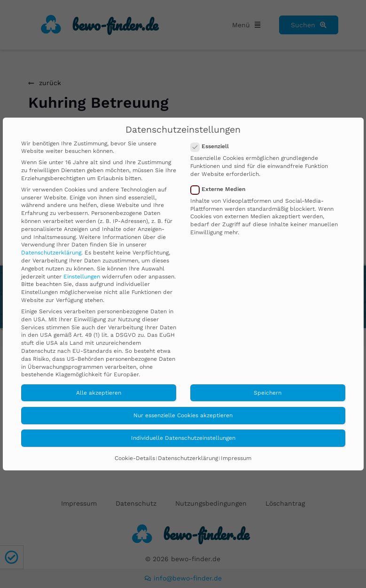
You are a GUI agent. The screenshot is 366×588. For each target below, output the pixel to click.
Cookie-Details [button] (135, 458)
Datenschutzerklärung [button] (188, 458)
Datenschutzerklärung (51, 253)
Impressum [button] (236, 458)
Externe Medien (221, 189)
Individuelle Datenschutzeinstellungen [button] (183, 438)
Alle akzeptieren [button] (99, 393)
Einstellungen (82, 277)
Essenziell (213, 147)
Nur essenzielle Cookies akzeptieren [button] (183, 415)
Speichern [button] (268, 393)
